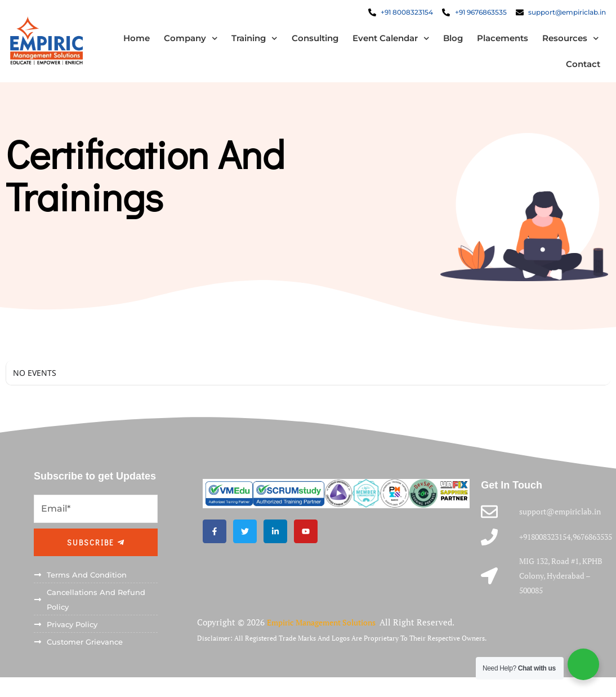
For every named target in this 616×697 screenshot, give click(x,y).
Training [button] (248, 43)
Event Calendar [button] (384, 43)
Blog (446, 42)
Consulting (308, 42)
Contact (576, 68)
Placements (496, 42)
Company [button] (184, 43)
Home (129, 42)
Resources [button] (564, 43)
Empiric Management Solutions (329, 632)
